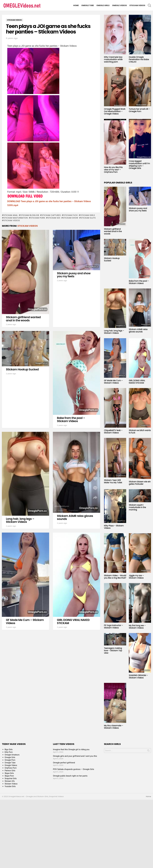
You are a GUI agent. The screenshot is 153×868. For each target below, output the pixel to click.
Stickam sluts (88, 218)
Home (76, 5)
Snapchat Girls (11, 778)
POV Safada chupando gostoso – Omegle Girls (74, 769)
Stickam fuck (71, 215)
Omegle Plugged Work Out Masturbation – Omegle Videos (115, 111)
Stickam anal (11, 215)
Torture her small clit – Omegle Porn (139, 110)
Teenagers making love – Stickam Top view (113, 651)
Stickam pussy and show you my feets (74, 275)
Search (148, 751)
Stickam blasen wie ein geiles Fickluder (140, 483)
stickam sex (54, 218)
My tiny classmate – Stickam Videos (114, 727)
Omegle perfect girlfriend (64, 763)
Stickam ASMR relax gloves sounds (75, 517)
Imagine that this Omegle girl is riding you (71, 749)
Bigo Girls (9, 749)
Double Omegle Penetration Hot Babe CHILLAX (139, 59)
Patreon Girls (10, 771)
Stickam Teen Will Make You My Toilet (113, 481)
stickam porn (38, 218)
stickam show (71, 218)
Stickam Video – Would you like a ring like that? (115, 577)
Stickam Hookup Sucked (22, 369)
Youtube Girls (10, 786)
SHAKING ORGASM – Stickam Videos (138, 676)
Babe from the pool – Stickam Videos (71, 419)
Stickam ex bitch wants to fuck (140, 431)
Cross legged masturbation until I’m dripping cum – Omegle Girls (139, 165)
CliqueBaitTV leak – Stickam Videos (113, 431)
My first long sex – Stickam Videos (137, 627)
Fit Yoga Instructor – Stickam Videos (113, 627)
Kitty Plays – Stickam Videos (114, 527)
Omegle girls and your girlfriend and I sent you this (75, 756)
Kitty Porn (9, 752)
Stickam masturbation (16, 218)
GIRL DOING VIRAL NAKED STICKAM (73, 621)
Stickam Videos (137, 5)
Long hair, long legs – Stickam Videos (20, 520)
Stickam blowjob (30, 215)
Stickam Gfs (10, 781)
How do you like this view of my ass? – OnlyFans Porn (113, 170)
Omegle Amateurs (12, 755)
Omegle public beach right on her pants (70, 776)
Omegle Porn (10, 760)
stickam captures (51, 215)
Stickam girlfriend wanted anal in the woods (23, 319)
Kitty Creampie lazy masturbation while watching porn (113, 59)
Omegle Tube (88, 5)
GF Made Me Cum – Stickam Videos (25, 621)
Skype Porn (9, 776)
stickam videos (12, 220)
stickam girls (88, 215)
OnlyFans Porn (11, 768)
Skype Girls (9, 773)
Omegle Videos (120, 5)
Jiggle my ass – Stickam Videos (136, 577)
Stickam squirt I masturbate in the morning (137, 507)
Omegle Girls (103, 5)
